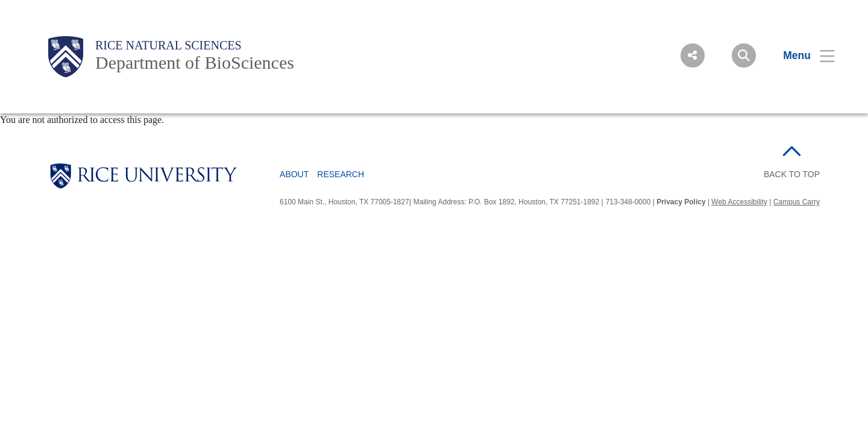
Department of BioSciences (195, 62)
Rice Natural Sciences (168, 45)
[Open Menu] (801, 55)
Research (341, 174)
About (294, 174)
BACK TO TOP (792, 174)
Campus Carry (797, 202)
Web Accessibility (739, 202)
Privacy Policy (681, 202)
